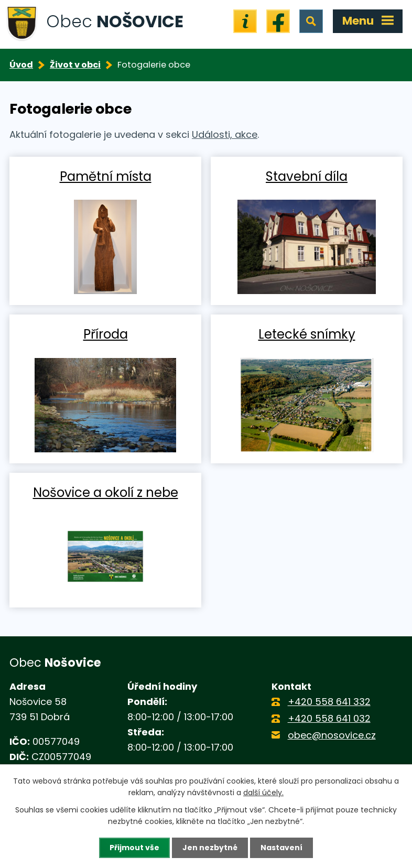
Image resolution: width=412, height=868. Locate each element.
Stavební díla (307, 176)
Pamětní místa (106, 176)
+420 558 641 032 (329, 718)
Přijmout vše (134, 848)
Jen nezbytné (210, 848)
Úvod (21, 65)
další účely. (263, 793)
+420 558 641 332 (329, 702)
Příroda (106, 334)
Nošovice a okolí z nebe (106, 492)
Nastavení (281, 848)
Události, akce (225, 134)
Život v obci (75, 65)
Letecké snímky (307, 334)
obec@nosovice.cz (332, 735)
